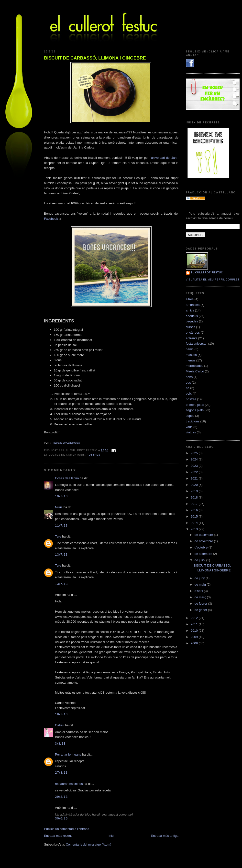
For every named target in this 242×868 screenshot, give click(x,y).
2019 (195, 491)
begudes (192, 321)
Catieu (60, 725)
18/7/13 (61, 714)
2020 (195, 485)
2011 (195, 624)
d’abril (199, 591)
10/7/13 (61, 496)
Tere (58, 536)
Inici (111, 836)
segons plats (195, 410)
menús (191, 360)
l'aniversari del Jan (163, 158)
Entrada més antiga (165, 836)
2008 (195, 643)
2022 (195, 472)
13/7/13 (61, 554)
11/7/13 (61, 525)
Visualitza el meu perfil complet (213, 280)
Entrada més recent (58, 836)
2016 (195, 510)
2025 (195, 453)
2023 (195, 466)
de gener (201, 610)
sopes (190, 416)
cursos (190, 327)
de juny (200, 578)
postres (93, 455)
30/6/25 (61, 818)
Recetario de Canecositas (66, 443)
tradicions (193, 421)
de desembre (204, 535)
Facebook (51, 219)
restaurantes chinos (69, 784)
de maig (201, 584)
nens (189, 377)
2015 (195, 516)
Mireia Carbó (195, 371)
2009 (195, 637)
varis (189, 427)
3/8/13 (60, 743)
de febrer (201, 604)
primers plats (195, 405)
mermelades (195, 366)
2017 (195, 504)
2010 (195, 631)
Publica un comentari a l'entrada (67, 829)
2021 (195, 478)
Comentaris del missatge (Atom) (88, 844)
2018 (195, 497)
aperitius (192, 316)
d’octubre (202, 547)
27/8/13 (61, 773)
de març (201, 597)
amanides (193, 305)
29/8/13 (61, 797)
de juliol (200, 560)
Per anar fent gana (68, 754)
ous (188, 383)
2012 (195, 618)
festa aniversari (197, 344)
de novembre (204, 541)
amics (190, 310)
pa (187, 388)
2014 (195, 523)
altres (190, 299)
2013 (195, 529)
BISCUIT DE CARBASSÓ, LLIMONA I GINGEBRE (95, 58)
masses (191, 355)
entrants (192, 338)
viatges (191, 432)
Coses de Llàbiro (67, 478)
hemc (190, 349)
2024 (195, 459)
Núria (59, 507)
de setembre (204, 554)
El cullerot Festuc (207, 273)
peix (189, 394)
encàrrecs (193, 333)
